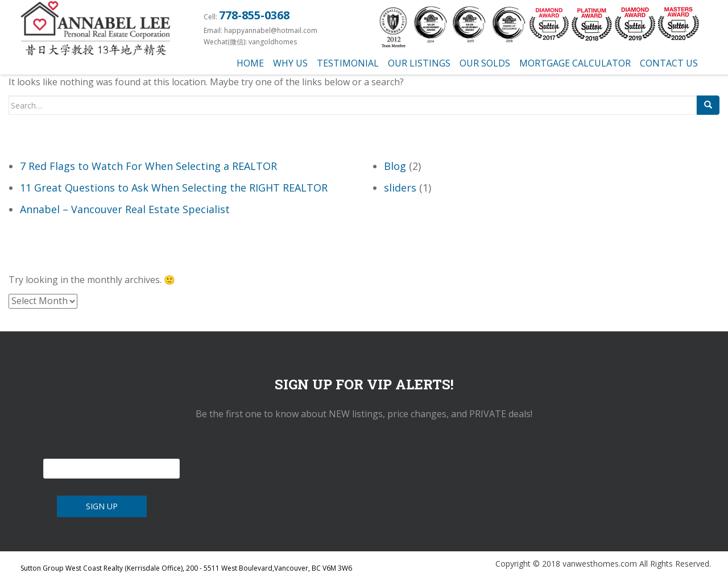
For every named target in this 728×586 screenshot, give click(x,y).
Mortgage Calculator (575, 63)
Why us (290, 63)
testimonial (348, 63)
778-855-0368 (254, 15)
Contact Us (669, 63)
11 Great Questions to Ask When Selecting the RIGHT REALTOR (174, 188)
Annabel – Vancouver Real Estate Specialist (125, 209)
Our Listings (419, 63)
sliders (400, 188)
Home (250, 63)
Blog (395, 166)
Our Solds (485, 63)
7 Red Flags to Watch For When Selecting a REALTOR (148, 166)
